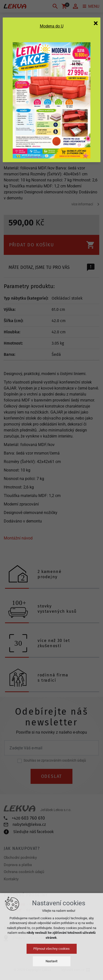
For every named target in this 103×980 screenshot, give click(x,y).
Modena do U (52, 26)
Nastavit (52, 961)
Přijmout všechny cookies (52, 949)
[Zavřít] (96, 23)
